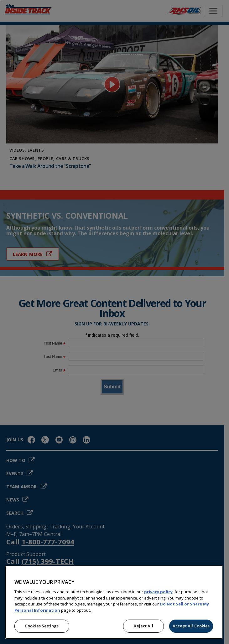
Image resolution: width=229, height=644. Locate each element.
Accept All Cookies (191, 626)
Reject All (143, 626)
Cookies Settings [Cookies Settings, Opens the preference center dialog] (42, 626)
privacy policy (158, 592)
